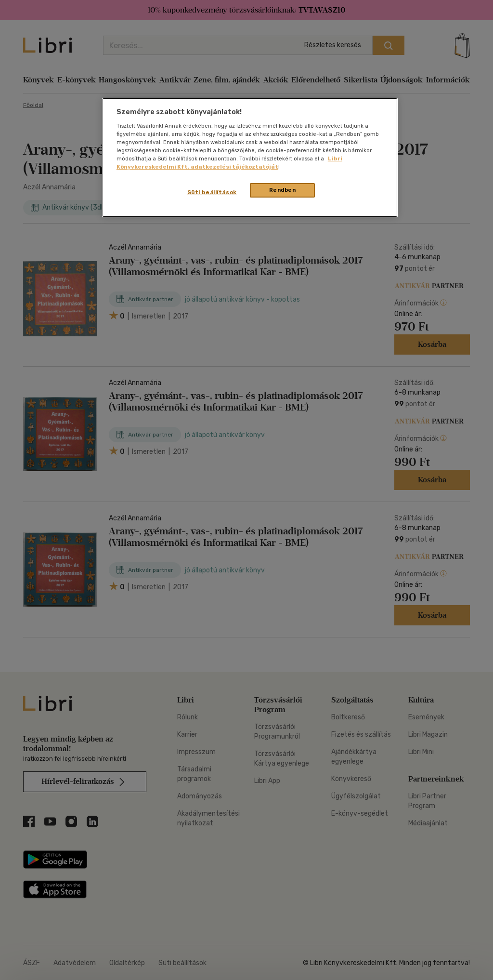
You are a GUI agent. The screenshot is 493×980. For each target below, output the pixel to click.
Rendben (283, 190)
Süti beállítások (212, 192)
